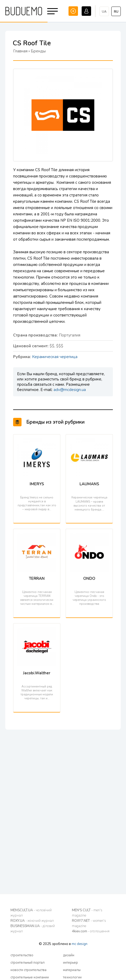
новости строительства (28, 970)
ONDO (89, 578)
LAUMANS (89, 484)
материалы (72, 970)
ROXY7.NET (89, 923)
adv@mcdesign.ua (70, 390)
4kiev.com (91, 931)
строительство (22, 955)
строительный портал (28, 963)
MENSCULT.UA (31, 913)
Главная (20, 51)
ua (104, 12)
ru (116, 12)
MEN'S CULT (87, 913)
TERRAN (37, 578)
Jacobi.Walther (37, 673)
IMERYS (37, 484)
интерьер (70, 963)
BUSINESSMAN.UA (33, 929)
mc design (80, 944)
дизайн (69, 955)
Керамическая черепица (55, 357)
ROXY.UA (32, 921)
